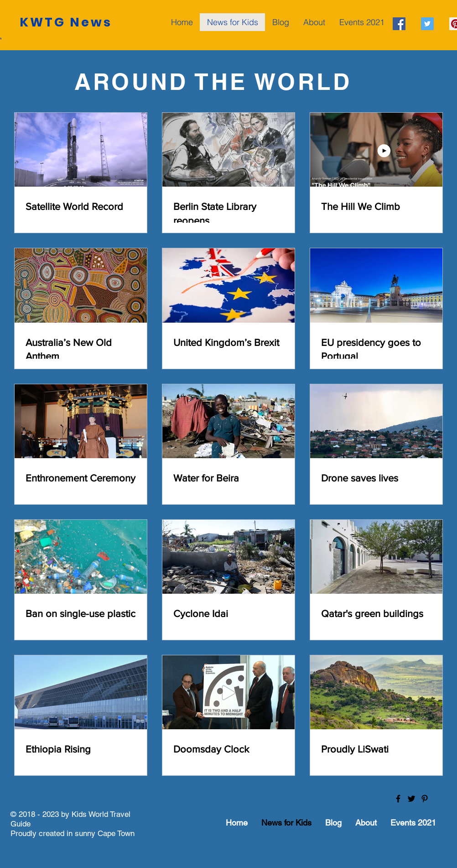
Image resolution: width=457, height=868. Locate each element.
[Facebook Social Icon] (399, 24)
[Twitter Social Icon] (427, 24)
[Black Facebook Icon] (398, 799)
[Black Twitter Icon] (411, 799)
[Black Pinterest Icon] (425, 799)
